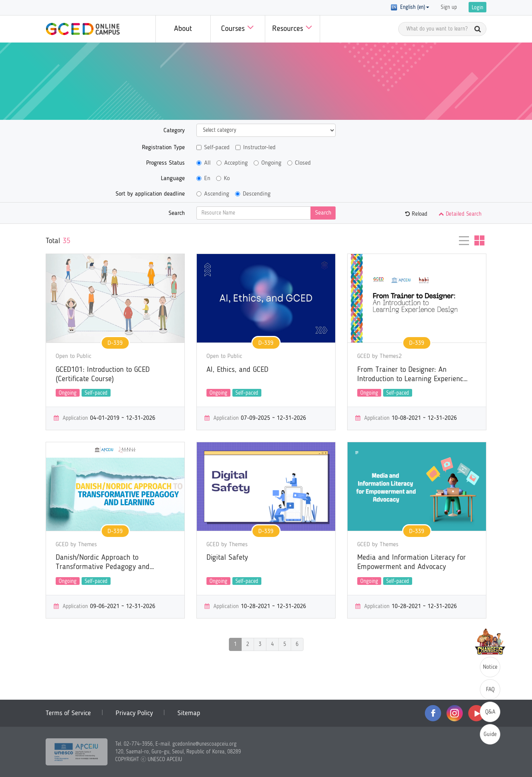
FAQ (490, 690)
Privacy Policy (134, 713)
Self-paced (213, 148)
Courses (238, 27)
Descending (253, 194)
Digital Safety (227, 558)
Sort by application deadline (150, 194)
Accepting (232, 163)
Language (173, 179)
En (203, 179)
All (204, 163)
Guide (490, 735)
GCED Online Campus (83, 29)
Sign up (449, 7)
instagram (455, 713)
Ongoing (268, 163)
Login (477, 8)
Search (177, 213)
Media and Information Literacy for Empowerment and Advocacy (412, 562)
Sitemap (189, 713)
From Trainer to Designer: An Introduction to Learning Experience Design (412, 375)
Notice (490, 667)
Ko (223, 179)
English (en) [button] (410, 7)
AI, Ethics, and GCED (237, 370)
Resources (292, 27)
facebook (433, 713)
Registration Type (163, 148)
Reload (416, 214)
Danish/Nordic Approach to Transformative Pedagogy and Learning (103, 563)
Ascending (213, 194)
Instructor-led (256, 148)
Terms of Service (68, 713)
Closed (299, 163)
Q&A (490, 712)
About (183, 29)
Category (174, 131)
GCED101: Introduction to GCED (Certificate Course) (103, 375)
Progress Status (165, 163)
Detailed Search (460, 214)
